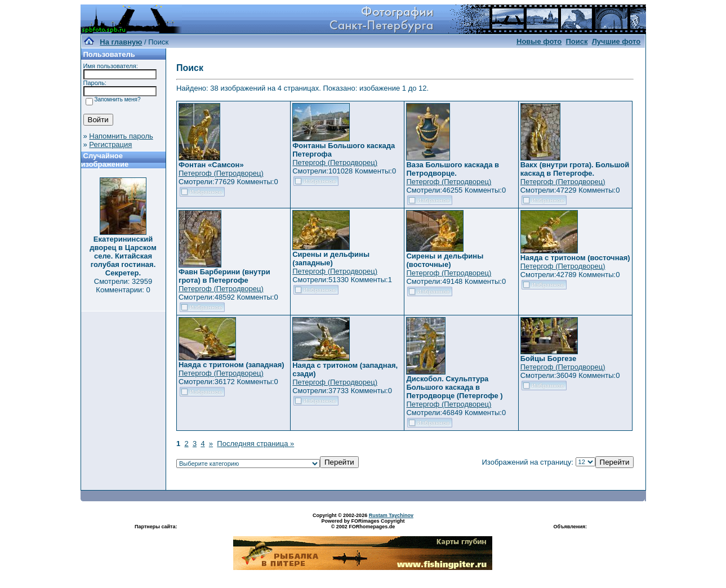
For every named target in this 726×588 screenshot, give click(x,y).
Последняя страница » (255, 444)
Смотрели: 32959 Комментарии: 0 (123, 286)
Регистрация (110, 144)
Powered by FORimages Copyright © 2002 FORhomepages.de (363, 524)
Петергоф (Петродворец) (221, 173)
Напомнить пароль (121, 136)
